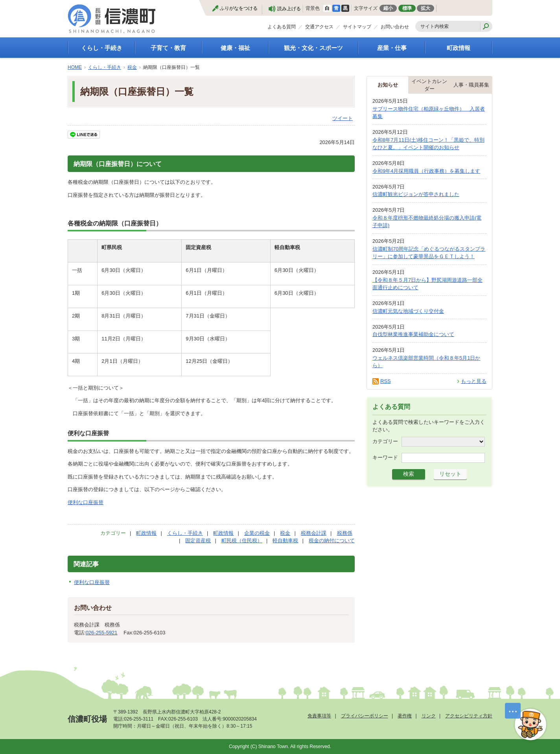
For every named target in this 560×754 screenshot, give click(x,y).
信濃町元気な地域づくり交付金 (408, 311)
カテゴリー (385, 441)
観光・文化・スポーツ (313, 48)
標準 (407, 8)
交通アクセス (319, 27)
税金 (132, 67)
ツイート (343, 118)
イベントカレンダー (429, 85)
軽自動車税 (285, 541)
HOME (75, 67)
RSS (386, 381)
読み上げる (289, 9)
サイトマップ (357, 27)
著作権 (405, 716)
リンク (429, 716)
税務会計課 (314, 533)
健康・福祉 (235, 48)
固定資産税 (198, 541)
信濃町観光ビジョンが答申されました (416, 194)
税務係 (345, 533)
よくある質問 (282, 27)
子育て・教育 (168, 48)
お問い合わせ (395, 27)
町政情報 (459, 48)
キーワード (385, 457)
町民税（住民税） (242, 541)
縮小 (388, 8)
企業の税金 (257, 533)
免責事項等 (319, 716)
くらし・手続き (102, 48)
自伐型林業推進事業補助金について (413, 334)
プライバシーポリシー (365, 716)
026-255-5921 (102, 633)
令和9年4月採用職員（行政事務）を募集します (426, 171)
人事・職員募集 (471, 85)
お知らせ (388, 85)
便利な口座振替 (86, 502)
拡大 (426, 8)
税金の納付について (332, 541)
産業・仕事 (392, 48)
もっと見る (474, 381)
